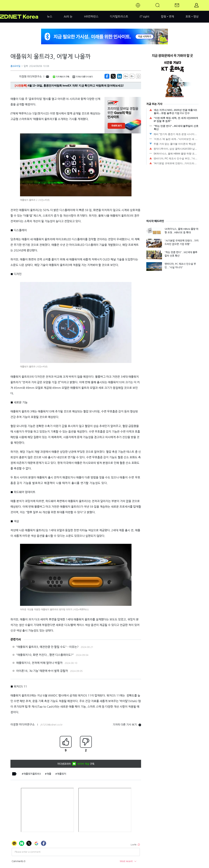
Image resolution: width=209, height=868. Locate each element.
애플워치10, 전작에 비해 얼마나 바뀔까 (39, 663)
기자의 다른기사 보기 (83, 77)
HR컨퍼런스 (91, 17)
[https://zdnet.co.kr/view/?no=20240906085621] (107, 76)
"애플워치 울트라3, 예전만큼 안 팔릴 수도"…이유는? (47, 647)
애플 (49, 774)
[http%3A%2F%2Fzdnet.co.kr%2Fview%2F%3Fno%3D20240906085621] (119, 76)
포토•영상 (192, 17)
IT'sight (144, 17)
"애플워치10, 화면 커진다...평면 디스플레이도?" (45, 655)
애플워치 (62, 774)
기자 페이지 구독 (61, 77)
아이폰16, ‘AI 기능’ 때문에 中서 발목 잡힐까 (42, 671)
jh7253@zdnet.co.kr (51, 725)
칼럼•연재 (167, 17)
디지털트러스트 (119, 17)
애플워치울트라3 (32, 774)
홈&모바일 (15, 66)
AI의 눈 (68, 17)
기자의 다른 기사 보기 (127, 725)
